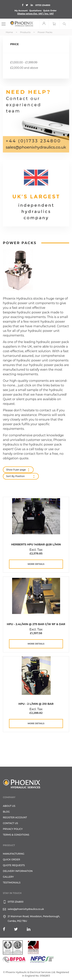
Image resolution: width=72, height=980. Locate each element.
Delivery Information (18, 871)
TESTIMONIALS (12, 883)
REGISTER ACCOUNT (15, 817)
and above (24, 68)
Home (10, 32)
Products (25, 32)
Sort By (10, 476)
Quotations (35, 11)
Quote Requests (14, 865)
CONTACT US (10, 823)
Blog (6, 812)
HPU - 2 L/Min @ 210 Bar (36, 704)
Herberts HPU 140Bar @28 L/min (36, 544)
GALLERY (8, 877)
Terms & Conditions (16, 835)
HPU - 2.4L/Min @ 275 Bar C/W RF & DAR (36, 624)
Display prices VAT (36, 14)
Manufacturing (14, 854)
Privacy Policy (13, 829)
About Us (9, 806)
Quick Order (50, 11)
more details (36, 564)
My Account (21, 11)
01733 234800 (43, 5)
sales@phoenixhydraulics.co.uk (26, 909)
